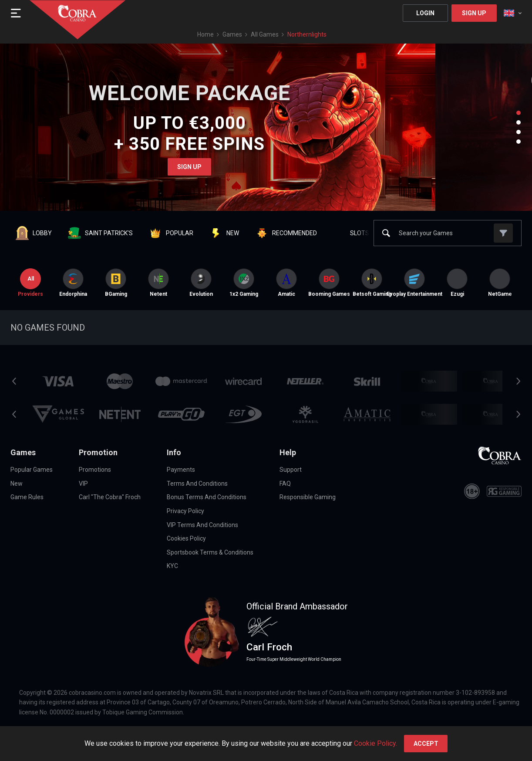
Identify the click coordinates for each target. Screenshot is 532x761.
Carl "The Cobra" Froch (110, 497)
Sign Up (474, 13)
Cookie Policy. (375, 743)
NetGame (500, 283)
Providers (30, 283)
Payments (181, 470)
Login (425, 13)
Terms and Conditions (197, 484)
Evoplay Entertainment (414, 283)
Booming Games (329, 283)
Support (291, 470)
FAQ (285, 484)
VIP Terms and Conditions (202, 525)
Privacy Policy (185, 511)
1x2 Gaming (244, 283)
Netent (158, 283)
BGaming (116, 283)
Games (232, 34)
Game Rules (27, 497)
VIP (83, 484)
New (17, 484)
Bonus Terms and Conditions (207, 497)
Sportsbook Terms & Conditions (210, 552)
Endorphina (73, 283)
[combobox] (513, 13)
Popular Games (32, 470)
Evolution (201, 283)
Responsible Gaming (308, 497)
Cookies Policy (186, 538)
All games (265, 34)
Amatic (286, 283)
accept (426, 744)
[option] (73, 283)
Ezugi (457, 283)
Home (205, 34)
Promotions (95, 470)
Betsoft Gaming (372, 283)
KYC (172, 566)
